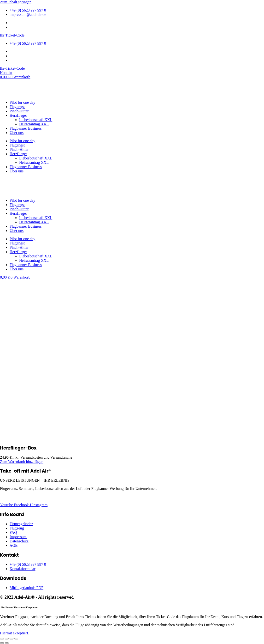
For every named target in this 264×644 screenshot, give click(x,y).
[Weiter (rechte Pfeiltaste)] (7, 643)
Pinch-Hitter (19, 111)
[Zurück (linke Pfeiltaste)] (2, 643)
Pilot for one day (22, 102)
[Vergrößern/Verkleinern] (2, 639)
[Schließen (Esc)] (16, 639)
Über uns (17, 133)
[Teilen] (12, 639)
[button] (22, 462)
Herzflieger (18, 115)
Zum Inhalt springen (16, 2)
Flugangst (17, 107)
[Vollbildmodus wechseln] (7, 639)
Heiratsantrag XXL (34, 124)
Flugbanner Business (26, 128)
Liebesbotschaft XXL (36, 120)
